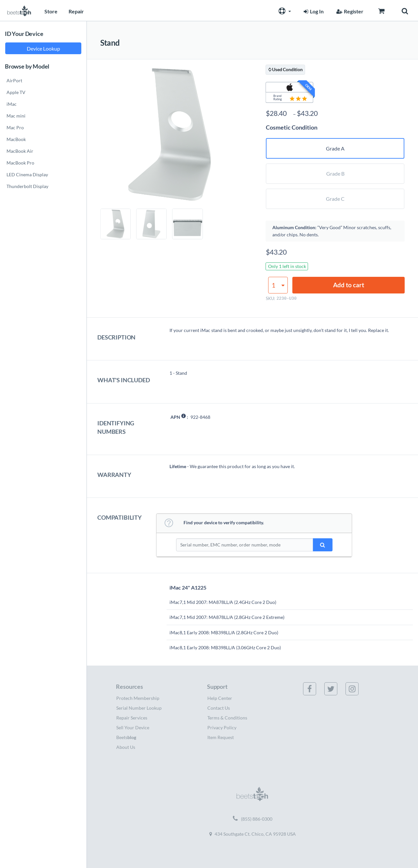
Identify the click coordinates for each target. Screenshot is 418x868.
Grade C (335, 199)
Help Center (220, 698)
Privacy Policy (222, 727)
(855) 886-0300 (253, 819)
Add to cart (349, 285)
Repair (76, 11)
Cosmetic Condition (292, 127)
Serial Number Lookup (139, 708)
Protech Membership (138, 698)
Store (51, 11)
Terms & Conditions (227, 718)
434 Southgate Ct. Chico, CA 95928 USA (253, 834)
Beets (126, 737)
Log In (313, 11)
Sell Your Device (133, 727)
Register (349, 11)
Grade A (335, 148)
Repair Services (132, 718)
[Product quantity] (278, 285)
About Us (126, 747)
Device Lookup (43, 48)
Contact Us (219, 708)
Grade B (335, 174)
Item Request (221, 737)
